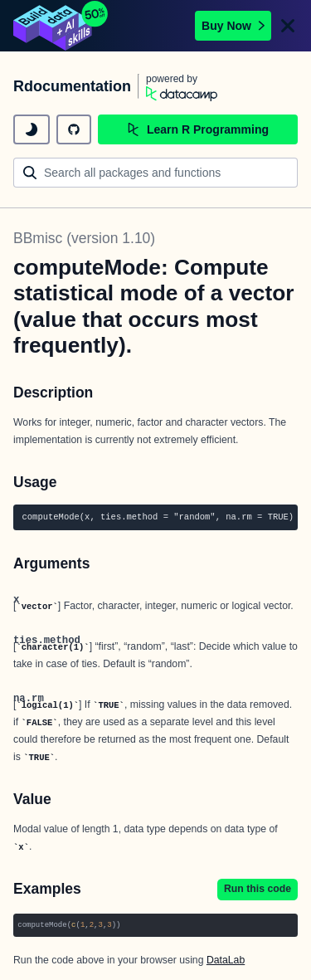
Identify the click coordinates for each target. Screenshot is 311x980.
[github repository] (74, 129)
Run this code (258, 889)
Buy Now (233, 26)
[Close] (288, 26)
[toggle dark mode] (32, 129)
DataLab (226, 960)
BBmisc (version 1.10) (84, 238)
